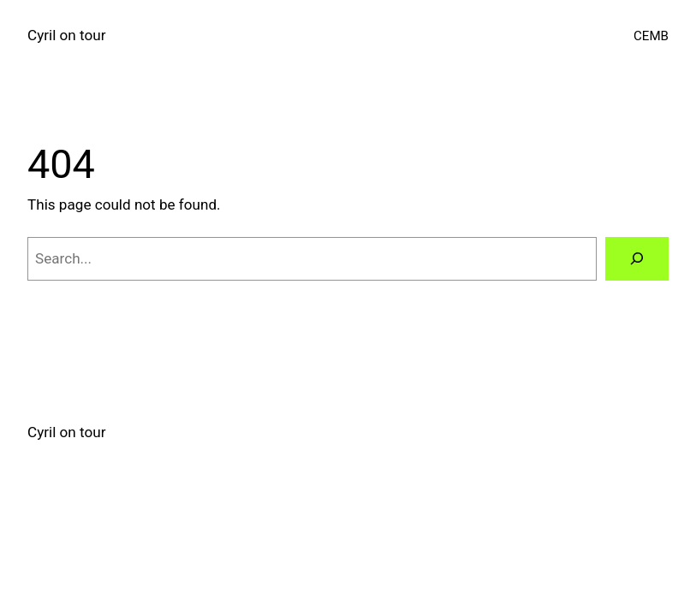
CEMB (651, 36)
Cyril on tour (66, 35)
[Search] (637, 259)
